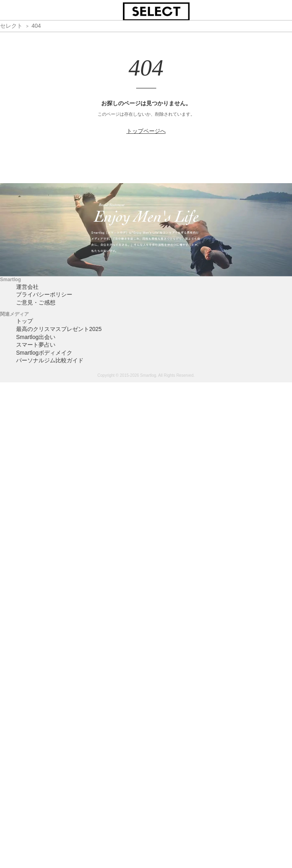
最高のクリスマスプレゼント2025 (59, 329)
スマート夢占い (36, 345)
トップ (25, 321)
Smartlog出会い (36, 337)
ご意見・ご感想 (36, 302)
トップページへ (146, 131)
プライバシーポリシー (44, 294)
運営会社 (27, 287)
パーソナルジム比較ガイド (50, 360)
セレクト (11, 26)
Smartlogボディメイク (44, 353)
